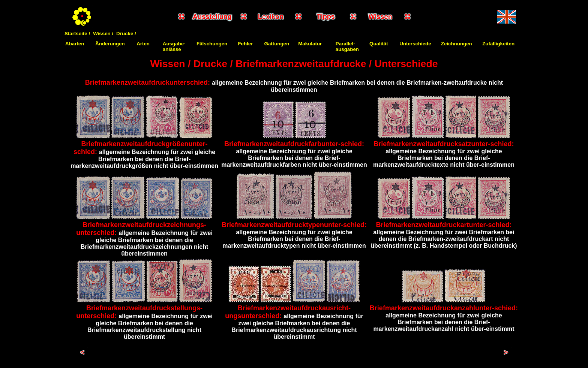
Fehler (245, 44)
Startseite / (77, 34)
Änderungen (110, 44)
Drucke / (126, 34)
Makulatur (310, 44)
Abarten (75, 44)
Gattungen (277, 44)
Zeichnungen (457, 44)
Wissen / (103, 34)
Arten (143, 44)
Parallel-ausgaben (347, 46)
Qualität (379, 44)
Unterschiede (415, 44)
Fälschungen (212, 44)
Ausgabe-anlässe (174, 46)
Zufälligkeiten (498, 44)
